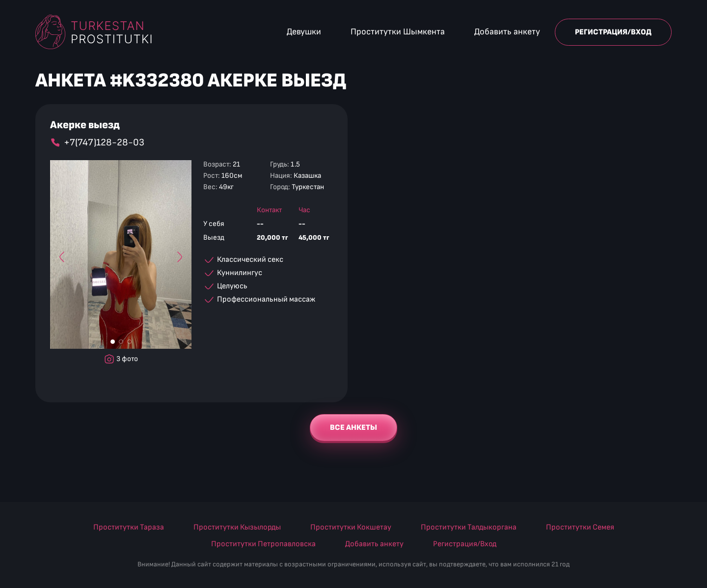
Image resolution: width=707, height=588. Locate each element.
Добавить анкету (507, 32)
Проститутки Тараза (129, 527)
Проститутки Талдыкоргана (469, 527)
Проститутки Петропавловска (263, 544)
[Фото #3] (129, 342)
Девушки (304, 32)
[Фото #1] (113, 342)
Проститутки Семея (580, 527)
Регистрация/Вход (613, 32)
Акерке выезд (85, 125)
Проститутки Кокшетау (351, 527)
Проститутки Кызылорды (237, 527)
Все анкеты (353, 428)
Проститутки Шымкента (398, 32)
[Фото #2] (121, 342)
